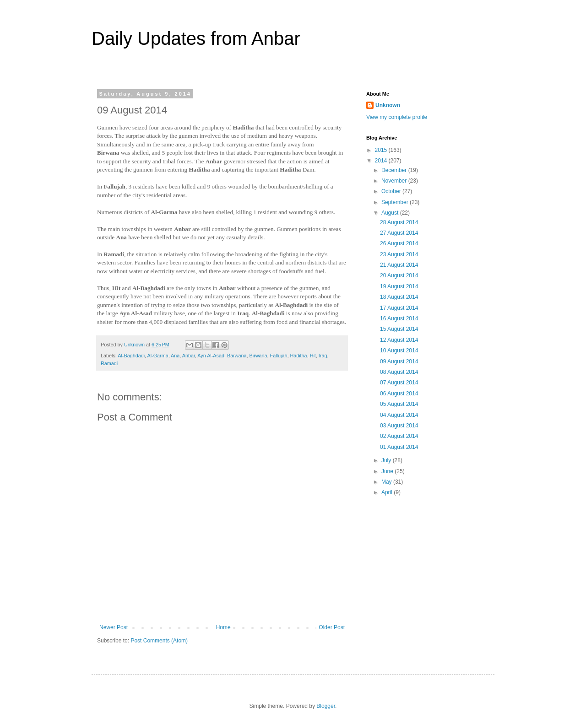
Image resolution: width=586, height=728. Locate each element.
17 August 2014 (399, 308)
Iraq (323, 356)
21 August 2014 (399, 265)
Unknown (388, 105)
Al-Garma (157, 356)
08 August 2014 (399, 372)
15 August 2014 (399, 329)
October (392, 191)
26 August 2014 (399, 243)
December (395, 170)
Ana (175, 356)
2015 (382, 150)
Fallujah (279, 356)
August (391, 213)
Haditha (298, 356)
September (396, 202)
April (388, 492)
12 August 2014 (399, 340)
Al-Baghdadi (131, 356)
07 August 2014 (399, 383)
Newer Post (114, 627)
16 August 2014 (399, 318)
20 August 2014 (399, 275)
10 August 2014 (399, 351)
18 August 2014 (399, 297)
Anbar (189, 356)
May (387, 482)
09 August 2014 (399, 361)
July (387, 460)
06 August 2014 (399, 394)
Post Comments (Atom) (159, 641)
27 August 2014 (399, 233)
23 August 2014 (399, 254)
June (388, 471)
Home (223, 627)
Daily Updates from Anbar (196, 38)
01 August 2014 (399, 447)
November (395, 181)
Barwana (237, 356)
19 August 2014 (399, 286)
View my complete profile (397, 117)
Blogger (326, 706)
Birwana (258, 356)
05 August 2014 (399, 404)
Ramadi (109, 363)
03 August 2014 (399, 426)
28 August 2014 (399, 222)
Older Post (332, 627)
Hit (313, 356)
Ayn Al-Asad (211, 356)
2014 (382, 161)
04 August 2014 (399, 415)
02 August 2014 (399, 436)
